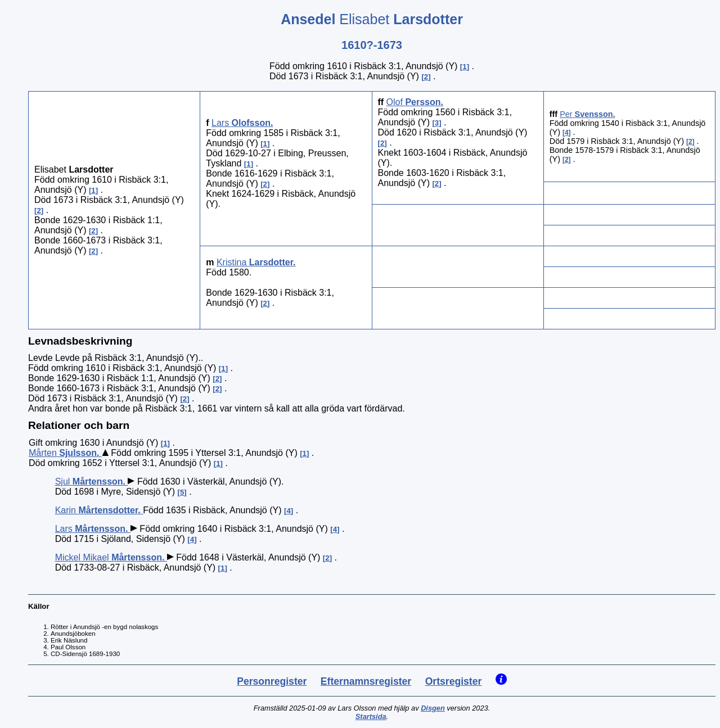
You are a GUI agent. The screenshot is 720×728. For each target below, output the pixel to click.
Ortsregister (454, 681)
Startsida (371, 716)
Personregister (272, 681)
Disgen (433, 708)
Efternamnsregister (366, 681)
